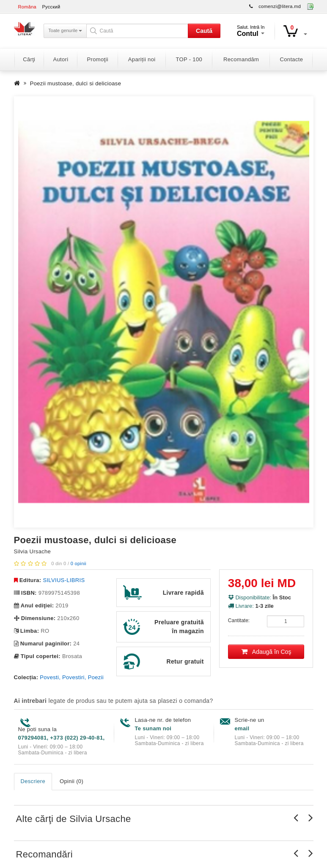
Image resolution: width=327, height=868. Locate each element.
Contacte (292, 59)
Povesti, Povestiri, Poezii (72, 677)
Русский (51, 7)
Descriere (33, 781)
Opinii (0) (71, 781)
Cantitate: (239, 620)
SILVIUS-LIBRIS (64, 580)
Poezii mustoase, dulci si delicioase (76, 83)
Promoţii (98, 59)
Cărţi (29, 59)
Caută (204, 31)
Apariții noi (142, 59)
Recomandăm (241, 59)
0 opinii (78, 563)
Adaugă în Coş (266, 652)
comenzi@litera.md (280, 6)
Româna (27, 7)
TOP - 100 (189, 59)
